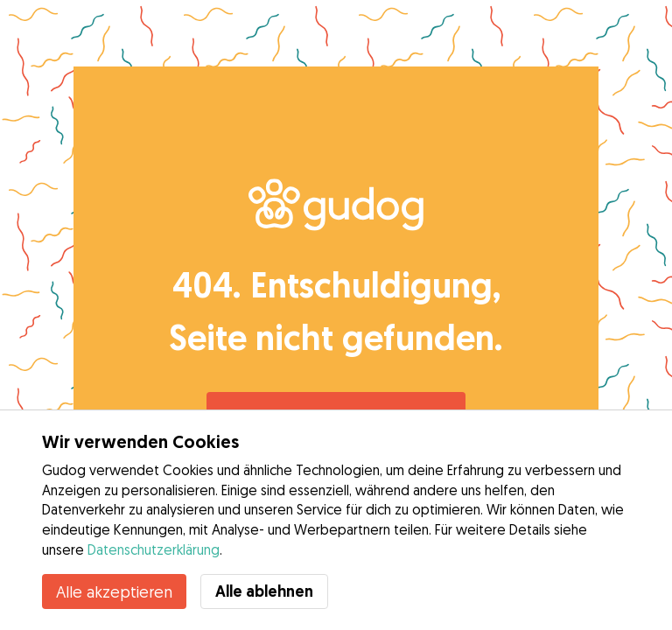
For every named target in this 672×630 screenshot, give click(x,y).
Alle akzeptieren (114, 591)
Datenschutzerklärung (154, 549)
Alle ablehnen (264, 591)
